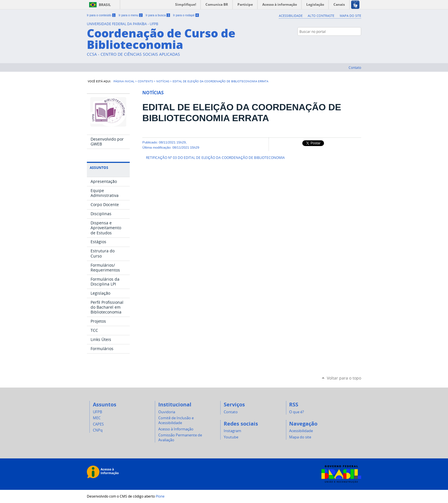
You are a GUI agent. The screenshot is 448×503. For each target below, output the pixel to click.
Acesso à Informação (176, 429)
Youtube (231, 437)
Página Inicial (124, 81)
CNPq (98, 430)
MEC (97, 418)
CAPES (98, 424)
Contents (145, 81)
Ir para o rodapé (186, 15)
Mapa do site (350, 16)
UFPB (97, 412)
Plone (160, 496)
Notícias (163, 81)
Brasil (105, 5)
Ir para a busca (158, 15)
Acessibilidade (291, 16)
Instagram (351, 43)
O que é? (297, 412)
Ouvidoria (167, 412)
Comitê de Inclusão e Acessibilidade (176, 420)
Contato (355, 67)
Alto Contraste (321, 16)
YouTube (358, 43)
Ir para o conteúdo (101, 15)
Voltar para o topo (344, 378)
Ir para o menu (130, 15)
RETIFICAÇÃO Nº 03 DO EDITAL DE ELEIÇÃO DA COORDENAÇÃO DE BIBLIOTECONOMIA (215, 158)
